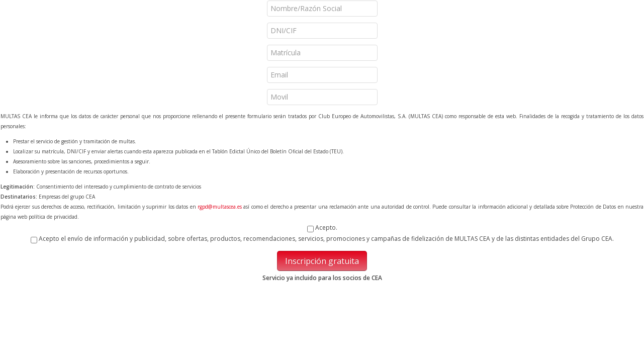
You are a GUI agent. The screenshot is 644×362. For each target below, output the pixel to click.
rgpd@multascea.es (220, 207)
